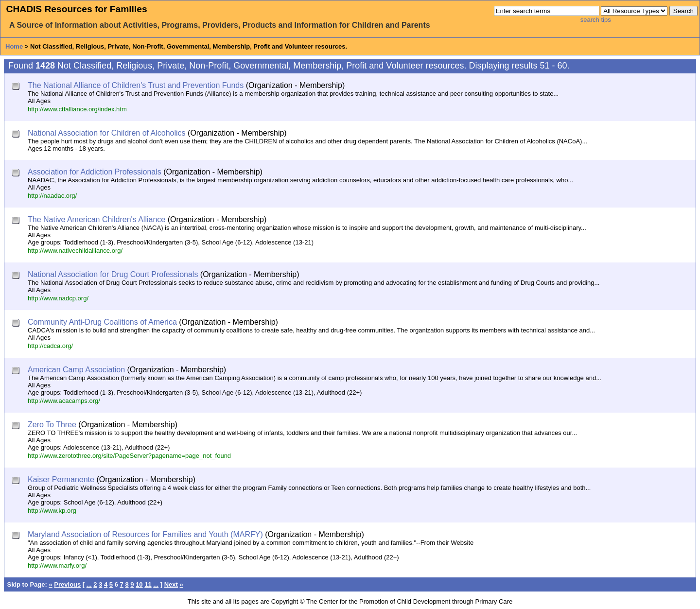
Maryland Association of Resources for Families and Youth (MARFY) (145, 534)
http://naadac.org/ (52, 196)
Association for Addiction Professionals (95, 172)
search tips (596, 20)
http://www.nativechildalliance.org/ (75, 251)
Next (171, 584)
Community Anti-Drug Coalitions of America (102, 322)
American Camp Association (76, 370)
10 (139, 584)
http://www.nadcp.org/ (58, 298)
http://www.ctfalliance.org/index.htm (77, 109)
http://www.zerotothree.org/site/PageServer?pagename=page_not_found (129, 456)
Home (14, 46)
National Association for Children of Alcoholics (107, 133)
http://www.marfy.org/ (57, 565)
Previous (67, 584)
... (89, 584)
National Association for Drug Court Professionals (113, 274)
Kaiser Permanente (61, 479)
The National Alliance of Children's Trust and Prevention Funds (136, 85)
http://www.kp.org (52, 511)
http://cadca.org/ (50, 346)
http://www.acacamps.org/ (64, 401)
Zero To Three (52, 425)
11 (148, 584)
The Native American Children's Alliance (96, 219)
